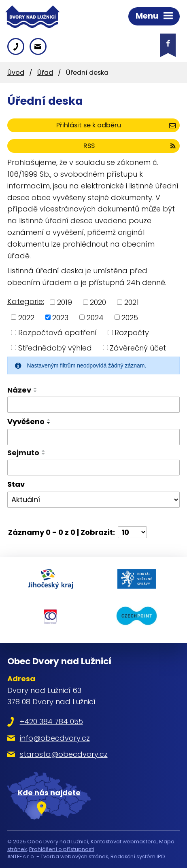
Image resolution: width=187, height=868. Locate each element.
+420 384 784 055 (51, 721)
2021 (132, 302)
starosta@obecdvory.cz (64, 754)
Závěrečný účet (138, 347)
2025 (130, 317)
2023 (60, 317)
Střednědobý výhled (55, 347)
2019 (65, 302)
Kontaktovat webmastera (124, 842)
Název (19, 390)
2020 (98, 302)
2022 (26, 317)
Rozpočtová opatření (57, 333)
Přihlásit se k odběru (116, 125)
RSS (130, 146)
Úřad (45, 73)
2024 (95, 317)
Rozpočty (132, 333)
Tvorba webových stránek (74, 856)
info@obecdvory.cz (55, 738)
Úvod (16, 73)
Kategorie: (26, 301)
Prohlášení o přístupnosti (62, 849)
